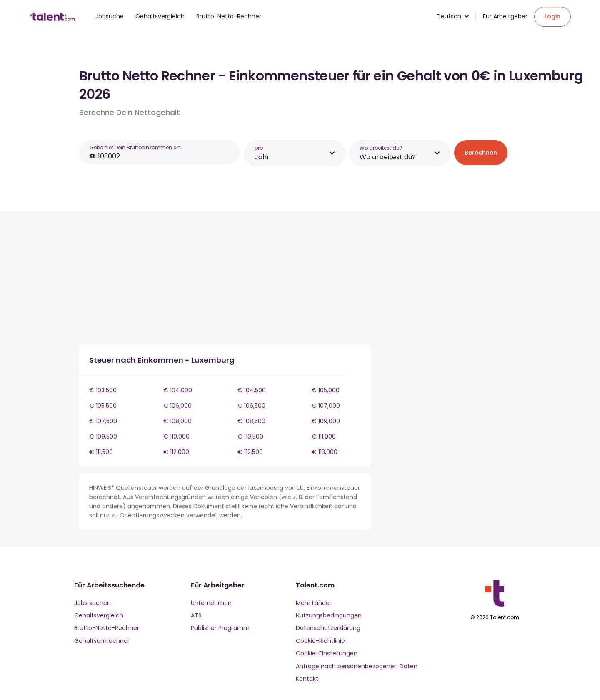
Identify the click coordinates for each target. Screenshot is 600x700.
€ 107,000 (326, 406)
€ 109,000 (326, 421)
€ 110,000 (176, 437)
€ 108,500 (251, 421)
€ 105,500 (103, 406)
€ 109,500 (103, 437)
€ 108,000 (177, 421)
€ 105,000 (326, 390)
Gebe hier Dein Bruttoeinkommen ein (135, 147)
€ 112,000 (176, 452)
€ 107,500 (103, 421)
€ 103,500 (103, 390)
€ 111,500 (101, 452)
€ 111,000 (324, 437)
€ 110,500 (250, 437)
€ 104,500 (252, 390)
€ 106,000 (177, 406)
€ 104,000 (178, 390)
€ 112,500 (250, 452)
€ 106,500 (251, 406)
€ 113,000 (325, 452)
